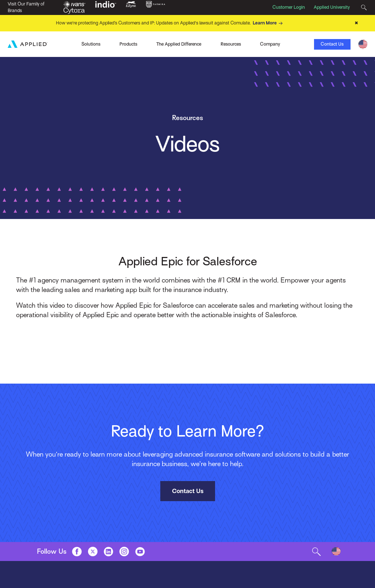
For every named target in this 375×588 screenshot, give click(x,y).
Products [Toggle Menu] (128, 44)
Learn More (269, 23)
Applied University (332, 7)
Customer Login (289, 7)
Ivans (50, 43)
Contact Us (332, 44)
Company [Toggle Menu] (270, 44)
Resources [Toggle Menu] (231, 44)
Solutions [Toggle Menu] (91, 44)
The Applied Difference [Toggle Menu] (179, 44)
